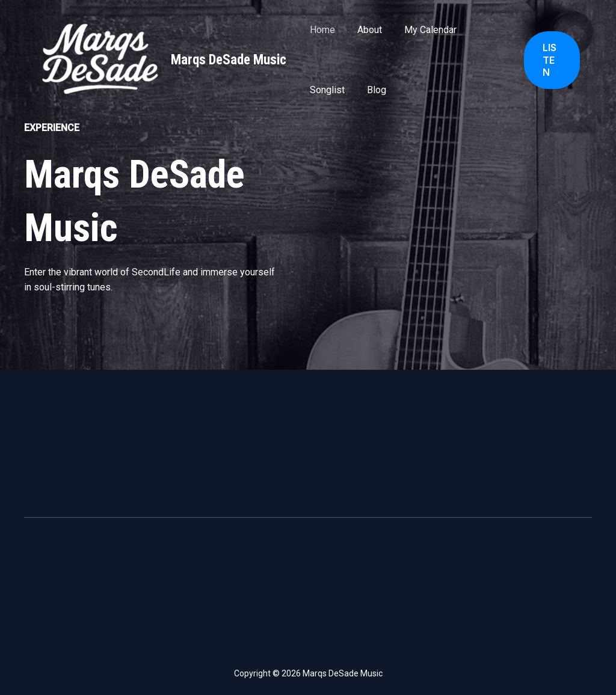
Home (321, 30)
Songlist (325, 90)
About (365, 30)
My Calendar (423, 30)
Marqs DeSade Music (229, 60)
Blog (372, 90)
